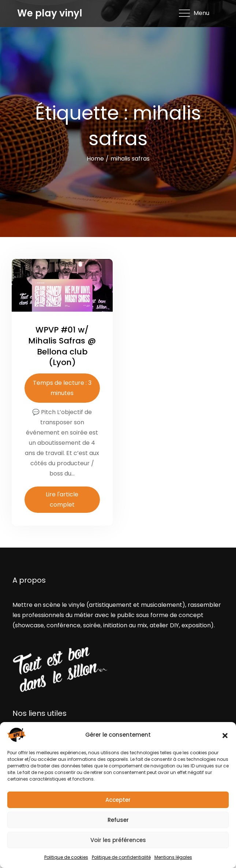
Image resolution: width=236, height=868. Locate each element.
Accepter (118, 800)
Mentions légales (173, 857)
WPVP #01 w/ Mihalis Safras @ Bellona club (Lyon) (62, 346)
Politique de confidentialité (121, 857)
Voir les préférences (118, 840)
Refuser (118, 820)
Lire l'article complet (62, 499)
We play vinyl (50, 13)
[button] (225, 735)
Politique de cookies (66, 857)
